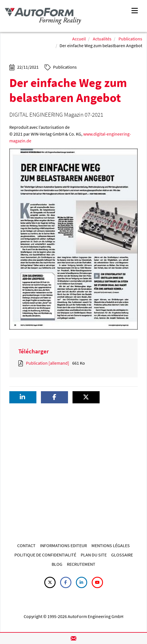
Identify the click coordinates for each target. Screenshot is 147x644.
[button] (23, 397)
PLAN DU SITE (94, 555)
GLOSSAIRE (122, 555)
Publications (130, 39)
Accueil (79, 39)
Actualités (102, 39)
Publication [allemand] (48, 363)
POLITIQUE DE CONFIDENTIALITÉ (45, 555)
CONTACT (26, 545)
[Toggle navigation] (135, 10)
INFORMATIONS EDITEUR (63, 545)
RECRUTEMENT (81, 564)
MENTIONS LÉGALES (111, 545)
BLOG (57, 564)
